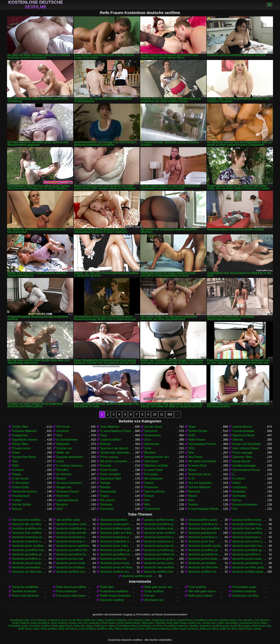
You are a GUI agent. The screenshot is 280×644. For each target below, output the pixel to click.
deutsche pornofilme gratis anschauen (161, 550)
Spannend (151, 431)
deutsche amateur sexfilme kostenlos (73, 524)
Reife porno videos (200, 596)
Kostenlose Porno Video (253, 623)
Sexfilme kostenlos (244, 591)
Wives (192, 470)
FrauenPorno (184, 620)
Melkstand (63, 444)
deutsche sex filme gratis (248, 567)
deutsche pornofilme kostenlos (117, 554)
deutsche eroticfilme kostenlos (205, 524)
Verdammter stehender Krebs (117, 453)
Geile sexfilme (59, 623)
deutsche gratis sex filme (116, 533)
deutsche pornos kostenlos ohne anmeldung (73, 563)
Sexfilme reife (105, 629)
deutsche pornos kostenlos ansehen (29, 563)
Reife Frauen (197, 440)
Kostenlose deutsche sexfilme (36, 5)
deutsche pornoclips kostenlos (161, 546)
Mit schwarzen (153, 479)
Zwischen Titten (242, 457)
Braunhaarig (108, 492)
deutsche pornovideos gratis (29, 567)
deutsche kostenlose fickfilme (73, 537)
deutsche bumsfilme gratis (161, 524)
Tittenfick (160, 623)
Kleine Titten (20, 444)
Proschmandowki (243, 431)
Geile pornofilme (40, 623)
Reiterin (61, 479)
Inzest (60, 461)
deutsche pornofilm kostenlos (249, 546)
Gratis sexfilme (154, 591)
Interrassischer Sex (157, 457)
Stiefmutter (239, 496)
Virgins (105, 496)
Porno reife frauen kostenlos (154, 629)
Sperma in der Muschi (114, 448)
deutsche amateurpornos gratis (117, 524)
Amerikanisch (21, 496)
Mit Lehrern (108, 500)
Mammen (194, 492)
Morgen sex (64, 487)
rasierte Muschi (242, 427)
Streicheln (63, 496)
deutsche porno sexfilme (28, 546)
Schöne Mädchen (200, 487)
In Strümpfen (21, 483)
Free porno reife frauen (71, 596)
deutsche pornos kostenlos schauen (117, 563)
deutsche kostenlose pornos (161, 537)
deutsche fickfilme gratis (116, 528)
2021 (192, 448)
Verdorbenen (153, 435)
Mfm (147, 504)
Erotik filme (76, 620)
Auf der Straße (22, 504)
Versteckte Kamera (24, 492)
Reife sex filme (229, 629)
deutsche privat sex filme (116, 567)
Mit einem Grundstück (202, 461)
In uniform (239, 479)
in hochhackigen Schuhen (205, 509)
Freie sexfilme (197, 587)
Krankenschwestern (245, 504)
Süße (148, 448)
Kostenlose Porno (58, 620)
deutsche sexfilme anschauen (73, 572)
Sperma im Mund (243, 435)
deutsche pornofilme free (28, 550)
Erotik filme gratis (241, 626)
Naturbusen (152, 444)
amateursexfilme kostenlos (249, 520)
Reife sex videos (83, 626)
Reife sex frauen (68, 629)
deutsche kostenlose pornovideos (205, 537)
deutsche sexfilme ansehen (117, 572)
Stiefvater (106, 504)
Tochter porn (209, 623)
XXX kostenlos (91, 623)
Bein (191, 500)
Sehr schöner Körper (246, 448)
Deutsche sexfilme (112, 600)
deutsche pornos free (70, 559)
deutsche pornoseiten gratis (205, 563)
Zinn (15, 461)
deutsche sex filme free (203, 567)
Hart (147, 500)
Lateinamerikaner (67, 500)
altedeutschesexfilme (114, 520)
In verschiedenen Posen (116, 431)
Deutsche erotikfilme (25, 587)
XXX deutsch (262, 620)
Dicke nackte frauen (129, 623)
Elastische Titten (111, 479)
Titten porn (148, 623)
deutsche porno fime (201, 541)
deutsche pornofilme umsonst (29, 559)
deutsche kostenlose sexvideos (117, 541)
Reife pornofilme (209, 629)
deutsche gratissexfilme (247, 533)
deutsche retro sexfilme (159, 567)
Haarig (16, 474)
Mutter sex (195, 623)
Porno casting (109, 457)
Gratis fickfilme (21, 623)
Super (192, 427)
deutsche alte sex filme (27, 524)
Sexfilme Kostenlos (24, 591)
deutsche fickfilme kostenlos (161, 528)
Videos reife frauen (125, 629)
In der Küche (20, 479)
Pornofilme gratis (18, 626)
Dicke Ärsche (109, 470)
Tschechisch (152, 509)
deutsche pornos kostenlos (205, 559)
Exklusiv (106, 444)
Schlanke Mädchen (24, 431)
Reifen (236, 483)
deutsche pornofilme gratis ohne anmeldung (249, 550)
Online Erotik (21, 487)
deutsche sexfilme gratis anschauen (139, 576)
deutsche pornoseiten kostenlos (249, 563)
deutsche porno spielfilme (73, 546)
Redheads (239, 492)
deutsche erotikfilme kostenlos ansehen (73, 528)
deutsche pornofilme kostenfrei (73, 554)
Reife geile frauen (177, 623)
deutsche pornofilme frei (72, 550)
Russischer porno (200, 474)
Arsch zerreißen (110, 474)
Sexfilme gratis (227, 620)
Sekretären (151, 461)
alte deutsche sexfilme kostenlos (29, 520)
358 (170, 414)
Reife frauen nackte (250, 629)
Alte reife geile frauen (202, 591)
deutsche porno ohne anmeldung (249, 541)
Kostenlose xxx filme (245, 596)
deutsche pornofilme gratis (117, 550)
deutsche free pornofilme (204, 528)
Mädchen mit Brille (156, 466)
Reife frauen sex (261, 626)
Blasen (193, 496)
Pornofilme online (127, 626)
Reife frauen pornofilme (71, 587)
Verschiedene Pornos (202, 444)
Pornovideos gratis (244, 587)
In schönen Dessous (69, 466)
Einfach (149, 496)
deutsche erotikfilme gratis (249, 524)
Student (193, 504)
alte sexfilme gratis (68, 520)
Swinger (105, 483)
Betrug (237, 500)
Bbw (191, 453)
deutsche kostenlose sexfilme (73, 541)
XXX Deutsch (39, 620)
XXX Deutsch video (139, 620)
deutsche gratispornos (203, 533)
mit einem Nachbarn (69, 483)
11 (162, 414)
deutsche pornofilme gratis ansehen (205, 550)
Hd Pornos (63, 427)
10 (155, 414)
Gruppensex (20, 435)
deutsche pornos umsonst (161, 563)
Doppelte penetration (70, 457)
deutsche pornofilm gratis (205, 546)
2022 (60, 509)
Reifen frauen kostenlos (115, 596)
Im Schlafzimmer (67, 440)
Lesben (17, 500)
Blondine (150, 453)
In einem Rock (198, 466)
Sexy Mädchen (110, 427)
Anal (59, 435)
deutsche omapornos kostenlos (161, 541)
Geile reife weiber (228, 623)
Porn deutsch (245, 620)
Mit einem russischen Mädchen (117, 461)
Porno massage (242, 453)
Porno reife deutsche (26, 596)
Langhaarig (240, 487)
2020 (15, 466)
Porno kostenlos (67, 591)
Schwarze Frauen (68, 492)
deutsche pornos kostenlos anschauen (249, 559)
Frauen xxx (75, 623)
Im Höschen (64, 474)
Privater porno (21, 448)
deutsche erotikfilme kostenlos (29, 528)
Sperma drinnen (155, 492)
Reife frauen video (29, 629)
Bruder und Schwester (247, 444)
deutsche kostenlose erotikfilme (29, 537)
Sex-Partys (195, 457)
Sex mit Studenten (200, 483)
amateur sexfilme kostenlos (161, 520)
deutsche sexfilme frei (202, 572)
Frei (235, 509)
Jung (103, 435)
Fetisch (149, 483)
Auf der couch (153, 427)
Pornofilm (62, 470)
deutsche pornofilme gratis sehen (29, 554)
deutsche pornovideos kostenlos (73, 567)
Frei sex (149, 596)
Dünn (148, 440)
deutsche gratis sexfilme (160, 533)
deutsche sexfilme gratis (248, 572)
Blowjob (105, 487)
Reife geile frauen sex (158, 587)
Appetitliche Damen (25, 440)
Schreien (18, 470)
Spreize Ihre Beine (24, 457)
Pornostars (151, 474)
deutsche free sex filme (247, 528)
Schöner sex (64, 448)
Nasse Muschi (241, 461)
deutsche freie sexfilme (27, 533)
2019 (192, 435)
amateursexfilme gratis (203, 520)
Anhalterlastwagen (244, 466)
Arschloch (63, 431)
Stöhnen (238, 440)
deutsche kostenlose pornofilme (117, 537)
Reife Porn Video (93, 620)
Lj (233, 474)
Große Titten (20, 427)
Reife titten (107, 587)
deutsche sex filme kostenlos (29, 572)
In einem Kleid (153, 470)
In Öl (191, 479)
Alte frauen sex (154, 600)
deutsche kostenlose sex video (29, 541)
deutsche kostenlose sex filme (249, 537)
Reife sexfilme (49, 629)
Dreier (16, 453)
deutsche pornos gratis (159, 559)
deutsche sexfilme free (159, 572)
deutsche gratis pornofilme (73, 533)
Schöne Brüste (198, 431)
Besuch (17, 509)
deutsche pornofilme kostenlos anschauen (161, 554)
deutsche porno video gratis (117, 546)
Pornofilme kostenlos (206, 620)
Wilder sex (63, 453)
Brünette (106, 466)
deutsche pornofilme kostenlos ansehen (205, 554)
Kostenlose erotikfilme (114, 591)
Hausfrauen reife (20, 620)
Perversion (151, 487)
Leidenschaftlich (111, 440)
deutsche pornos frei (113, 559)
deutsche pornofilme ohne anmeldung (249, 554)
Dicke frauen (108, 623)
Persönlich (107, 509)
